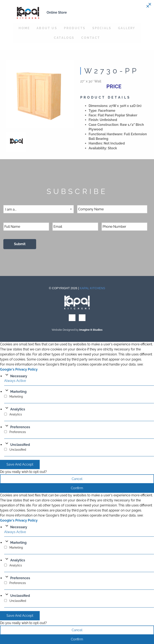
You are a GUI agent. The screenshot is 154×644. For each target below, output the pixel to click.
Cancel (77, 479)
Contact (91, 38)
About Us (47, 28)
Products (75, 28)
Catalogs (64, 38)
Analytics (18, 409)
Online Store (57, 12)
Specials (102, 28)
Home (24, 28)
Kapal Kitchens (93, 288)
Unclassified (20, 445)
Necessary (19, 376)
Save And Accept (20, 464)
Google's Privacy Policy (19, 369)
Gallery (127, 28)
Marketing (18, 392)
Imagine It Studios (91, 330)
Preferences (20, 427)
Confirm (77, 488)
